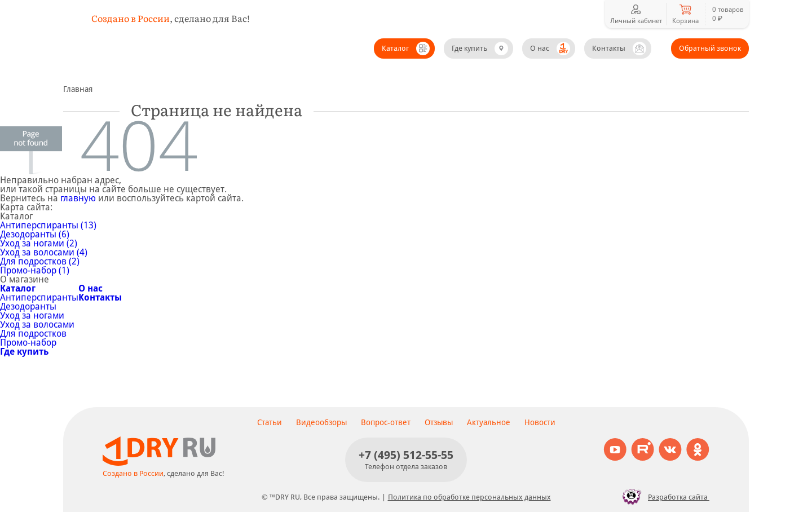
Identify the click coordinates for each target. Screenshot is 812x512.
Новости (540, 422)
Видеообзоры (321, 422)
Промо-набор (28, 343)
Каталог (395, 48)
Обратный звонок (710, 48)
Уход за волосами (37, 325)
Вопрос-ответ (386, 422)
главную (78, 198)
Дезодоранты (28, 306)
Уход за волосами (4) (44, 252)
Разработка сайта (663, 497)
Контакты (609, 48)
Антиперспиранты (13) (48, 225)
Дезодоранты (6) (35, 234)
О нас (540, 48)
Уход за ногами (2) (39, 243)
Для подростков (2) (40, 261)
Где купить (469, 48)
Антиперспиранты (39, 297)
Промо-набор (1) (35, 270)
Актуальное (489, 422)
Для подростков (33, 334)
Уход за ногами (32, 315)
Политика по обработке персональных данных (469, 497)
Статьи (270, 422)
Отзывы (439, 422)
